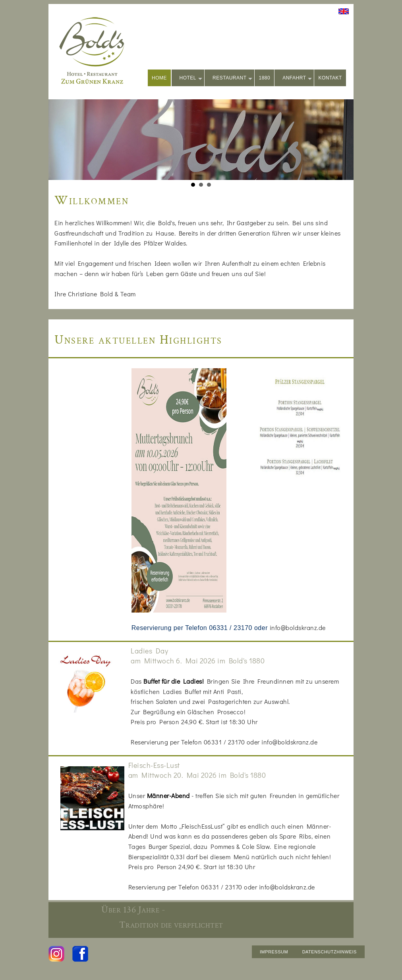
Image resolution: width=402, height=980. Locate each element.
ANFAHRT (297, 78)
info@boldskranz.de (298, 627)
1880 (264, 78)
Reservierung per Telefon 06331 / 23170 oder (201, 628)
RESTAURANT (232, 78)
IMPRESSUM (274, 952)
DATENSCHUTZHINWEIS (330, 952)
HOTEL (191, 78)
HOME (159, 78)
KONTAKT (330, 78)
